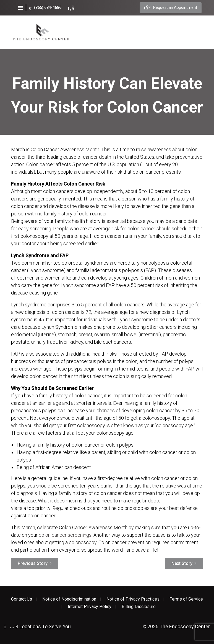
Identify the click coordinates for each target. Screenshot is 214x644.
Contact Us (22, 599)
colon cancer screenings (65, 535)
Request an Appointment (171, 8)
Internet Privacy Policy (90, 607)
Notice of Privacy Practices (133, 599)
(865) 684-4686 (45, 8)
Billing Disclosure (139, 607)
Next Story (182, 563)
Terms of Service (186, 599)
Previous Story (33, 563)
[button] (20, 8)
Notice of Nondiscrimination (69, 599)
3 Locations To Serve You (37, 626)
